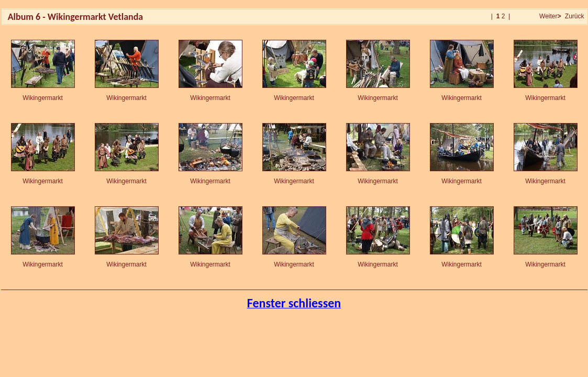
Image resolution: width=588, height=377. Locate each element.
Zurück (575, 16)
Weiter (550, 16)
